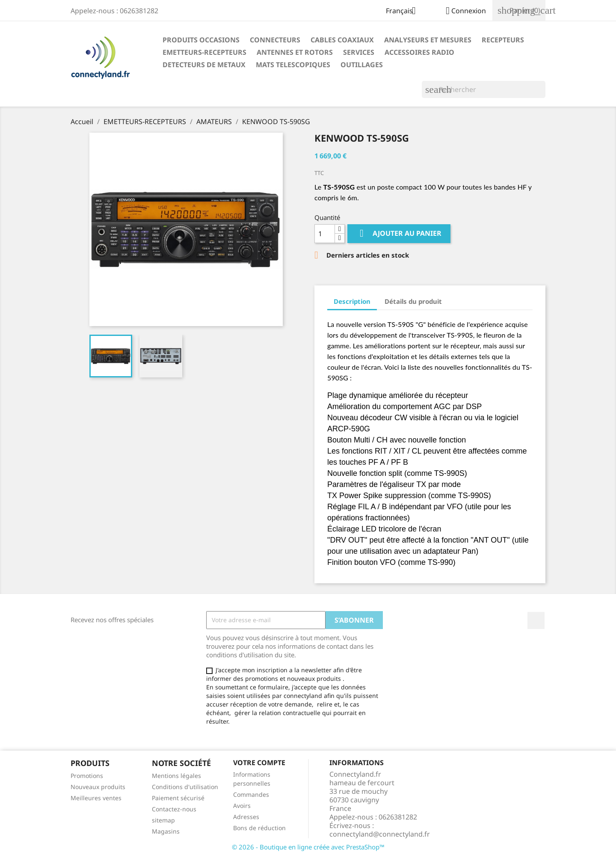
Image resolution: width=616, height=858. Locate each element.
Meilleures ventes (96, 798)
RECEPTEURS (503, 40)
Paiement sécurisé (178, 798)
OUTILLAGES (362, 65)
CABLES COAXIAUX (342, 40)
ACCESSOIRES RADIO (419, 52)
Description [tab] (352, 301)
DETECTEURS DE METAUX (204, 65)
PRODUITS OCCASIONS (201, 40)
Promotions (87, 776)
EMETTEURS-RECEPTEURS (204, 52)
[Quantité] (325, 234)
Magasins (166, 831)
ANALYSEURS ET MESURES (428, 40)
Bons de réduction (259, 828)
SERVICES (359, 52)
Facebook (536, 620)
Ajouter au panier (399, 233)
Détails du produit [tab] (413, 301)
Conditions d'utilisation (185, 787)
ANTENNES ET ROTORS (295, 52)
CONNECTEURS (275, 40)
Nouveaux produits (98, 787)
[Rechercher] (484, 89)
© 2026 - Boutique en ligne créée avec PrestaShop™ (308, 847)
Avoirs (242, 806)
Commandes (251, 794)
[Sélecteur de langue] (404, 12)
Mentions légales (176, 776)
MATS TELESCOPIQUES (293, 65)
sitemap (163, 820)
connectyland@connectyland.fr (380, 834)
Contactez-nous (174, 809)
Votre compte (259, 763)
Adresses (246, 817)
